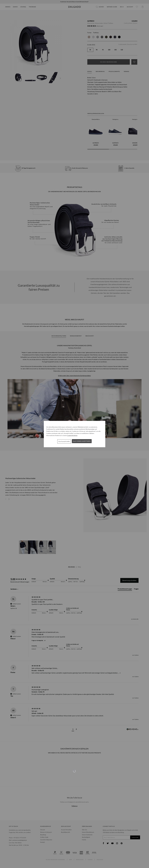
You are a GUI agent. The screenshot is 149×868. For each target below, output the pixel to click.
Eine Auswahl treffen (64, 441)
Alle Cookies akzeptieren (82, 441)
